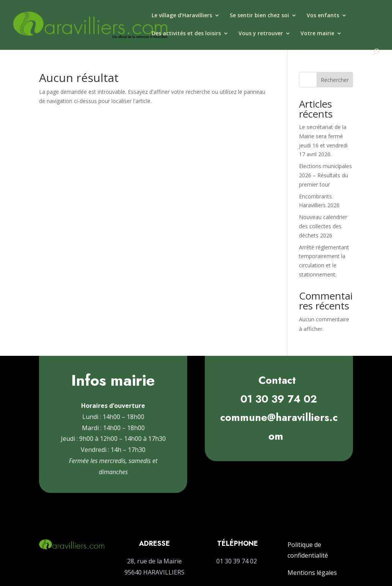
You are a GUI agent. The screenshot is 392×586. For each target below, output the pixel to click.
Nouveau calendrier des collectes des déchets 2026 (323, 226)
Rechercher (335, 80)
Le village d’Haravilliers (182, 16)
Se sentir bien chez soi (259, 16)
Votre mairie (317, 34)
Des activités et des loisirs (186, 34)
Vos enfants (323, 16)
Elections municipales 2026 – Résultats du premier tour (325, 175)
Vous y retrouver (261, 34)
